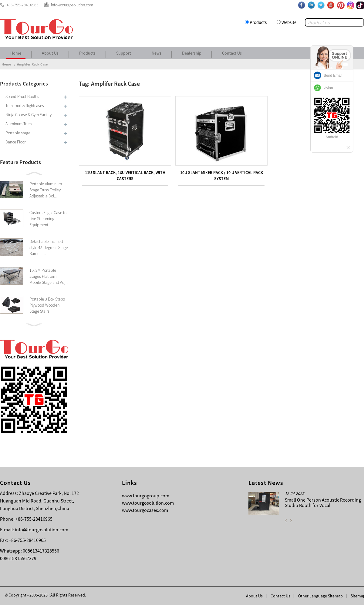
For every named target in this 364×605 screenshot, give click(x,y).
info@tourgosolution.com (42, 529)
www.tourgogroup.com (146, 496)
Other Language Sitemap (320, 596)
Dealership (192, 53)
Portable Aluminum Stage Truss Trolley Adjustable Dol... (46, 190)
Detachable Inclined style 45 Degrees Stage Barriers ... (49, 247)
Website (289, 22)
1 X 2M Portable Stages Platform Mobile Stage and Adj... (49, 276)
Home (16, 53)
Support (124, 53)
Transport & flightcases (25, 106)
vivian (328, 88)
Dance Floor (15, 142)
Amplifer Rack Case (32, 64)
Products (258, 22)
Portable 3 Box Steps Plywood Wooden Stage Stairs (47, 305)
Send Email (333, 76)
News (157, 53)
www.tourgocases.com (145, 510)
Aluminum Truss (19, 124)
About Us (50, 53)
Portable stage (18, 133)
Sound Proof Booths (22, 96)
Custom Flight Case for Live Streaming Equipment (49, 219)
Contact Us (232, 53)
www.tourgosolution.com (148, 503)
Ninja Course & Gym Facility (29, 115)
